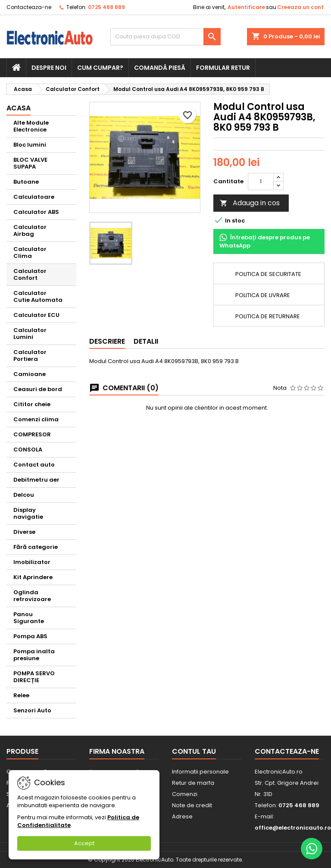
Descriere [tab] (107, 341)
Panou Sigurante (29, 618)
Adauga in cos (250, 203)
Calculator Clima (30, 252)
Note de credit (192, 805)
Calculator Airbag (30, 230)
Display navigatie (28, 513)
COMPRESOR (32, 434)
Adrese (182, 816)
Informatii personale (200, 772)
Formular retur (223, 68)
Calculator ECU (36, 315)
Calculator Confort (30, 274)
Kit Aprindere (33, 577)
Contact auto (34, 465)
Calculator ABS (36, 212)
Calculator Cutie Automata (38, 296)
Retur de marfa (193, 783)
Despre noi (49, 68)
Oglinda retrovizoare (32, 596)
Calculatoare (34, 197)
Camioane (30, 374)
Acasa (19, 108)
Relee (21, 695)
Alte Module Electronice (31, 126)
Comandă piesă (160, 68)
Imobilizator (32, 562)
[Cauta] (165, 37)
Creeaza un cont (300, 7)
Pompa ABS (30, 636)
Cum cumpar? (100, 68)
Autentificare (246, 7)
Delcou (24, 495)
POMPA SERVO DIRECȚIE (34, 677)
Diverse (24, 532)
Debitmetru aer (36, 480)
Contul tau (194, 751)
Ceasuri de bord (38, 389)
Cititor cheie (32, 404)
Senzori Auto (32, 710)
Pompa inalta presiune (34, 655)
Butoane (26, 182)
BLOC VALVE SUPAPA (30, 163)
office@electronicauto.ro (293, 828)
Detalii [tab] (146, 341)
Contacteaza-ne (29, 7)
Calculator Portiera (30, 356)
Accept (84, 843)
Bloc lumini (30, 145)
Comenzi (185, 794)
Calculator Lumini (30, 334)
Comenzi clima (36, 419)
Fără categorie (36, 547)
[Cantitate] (261, 182)
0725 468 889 (106, 7)
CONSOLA (28, 450)
